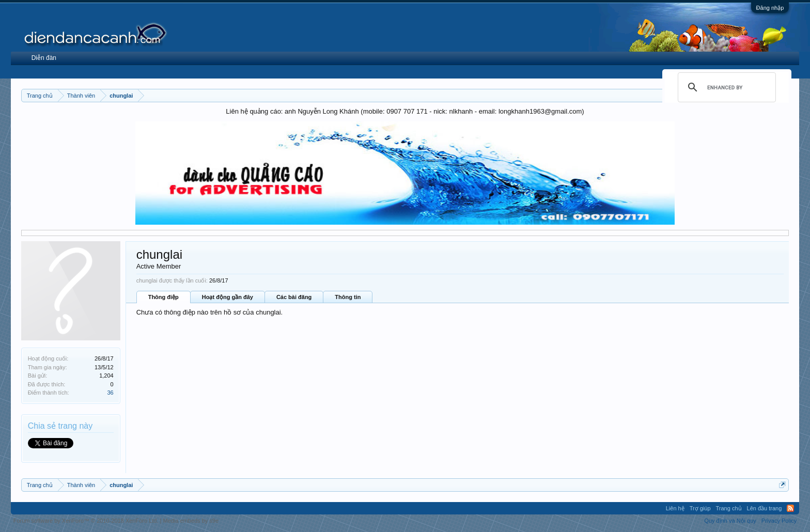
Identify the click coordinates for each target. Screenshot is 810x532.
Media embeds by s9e (191, 521)
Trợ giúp (700, 508)
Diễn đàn (44, 58)
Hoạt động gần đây (228, 297)
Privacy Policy (779, 521)
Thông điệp (163, 297)
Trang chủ (729, 508)
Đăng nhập (770, 8)
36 (110, 393)
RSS (790, 508)
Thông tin (348, 297)
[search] (725, 87)
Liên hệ (675, 508)
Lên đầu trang (765, 508)
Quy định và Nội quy (730, 521)
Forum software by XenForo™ (86, 521)
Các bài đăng (294, 297)
